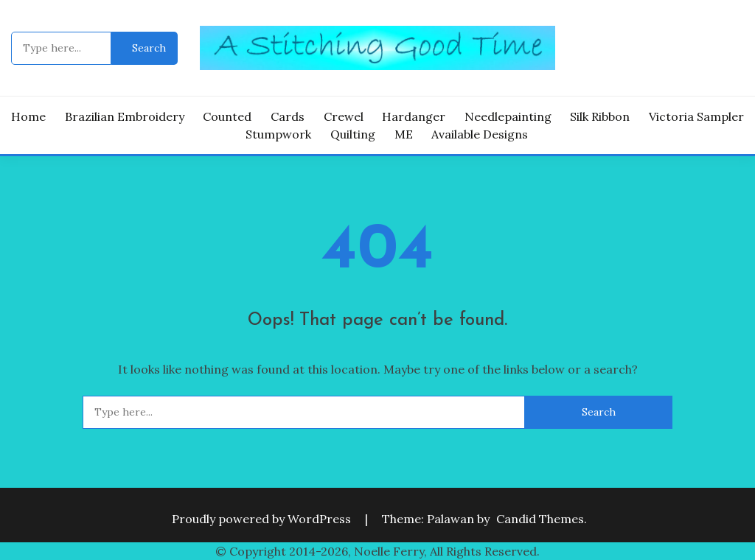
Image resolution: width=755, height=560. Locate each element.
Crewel (344, 116)
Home (28, 116)
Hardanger (414, 116)
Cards (288, 116)
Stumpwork (278, 134)
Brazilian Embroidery (125, 116)
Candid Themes (540, 519)
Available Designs (480, 134)
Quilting (353, 134)
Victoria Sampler (696, 116)
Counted (227, 116)
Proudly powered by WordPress (263, 519)
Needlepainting (508, 116)
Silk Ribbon (600, 116)
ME (404, 134)
